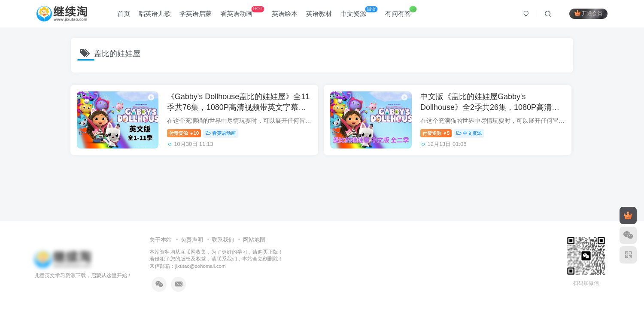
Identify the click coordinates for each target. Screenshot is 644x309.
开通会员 (588, 14)
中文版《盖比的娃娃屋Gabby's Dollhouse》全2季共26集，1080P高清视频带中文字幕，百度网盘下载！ (494, 109)
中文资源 (359, 13)
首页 (124, 14)
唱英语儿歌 (155, 14)
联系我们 (223, 240)
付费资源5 (440, 134)
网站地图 (254, 240)
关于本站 (161, 240)
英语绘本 (285, 14)
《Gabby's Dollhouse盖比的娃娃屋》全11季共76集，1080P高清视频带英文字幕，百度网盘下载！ (237, 109)
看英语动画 (242, 13)
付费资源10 (187, 134)
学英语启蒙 (196, 14)
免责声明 (192, 240)
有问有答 (401, 13)
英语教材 (319, 14)
